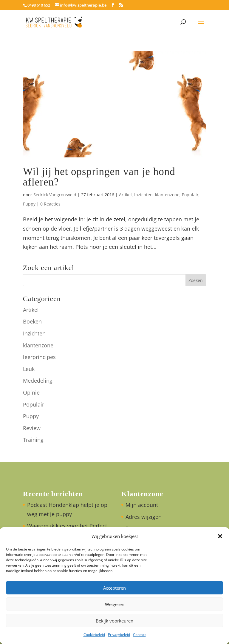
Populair (190, 195)
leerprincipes (39, 357)
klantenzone (167, 195)
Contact (139, 635)
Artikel (125, 195)
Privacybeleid (119, 635)
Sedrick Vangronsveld (55, 195)
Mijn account (142, 505)
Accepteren (114, 588)
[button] (220, 536)
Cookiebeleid (94, 635)
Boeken (32, 321)
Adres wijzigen (144, 517)
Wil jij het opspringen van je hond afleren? (99, 177)
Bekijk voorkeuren (114, 621)
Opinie (31, 392)
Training (33, 440)
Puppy (29, 204)
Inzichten (143, 195)
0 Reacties (50, 204)
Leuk (29, 369)
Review (32, 428)
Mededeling (38, 381)
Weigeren (115, 604)
